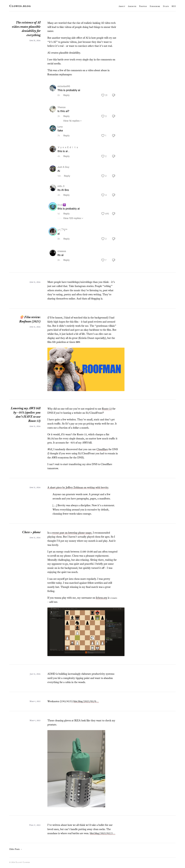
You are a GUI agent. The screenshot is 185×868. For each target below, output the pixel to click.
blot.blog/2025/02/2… (103, 833)
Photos (143, 6)
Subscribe (155, 6)
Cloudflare (102, 449)
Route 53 (107, 409)
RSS (174, 6)
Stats (166, 6)
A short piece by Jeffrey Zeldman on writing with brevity (78, 487)
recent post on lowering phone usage (72, 533)
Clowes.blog (20, 6)
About (122, 6)
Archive (132, 6)
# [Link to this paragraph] (55, 31)
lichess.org (101, 598)
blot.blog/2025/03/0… (86, 701)
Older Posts (16, 849)
